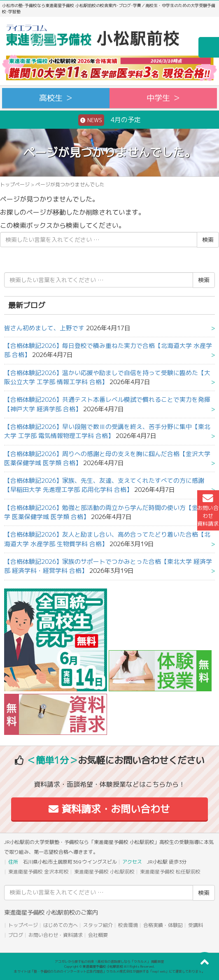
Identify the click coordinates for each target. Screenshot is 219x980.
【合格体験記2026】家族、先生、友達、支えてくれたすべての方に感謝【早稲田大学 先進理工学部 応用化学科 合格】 (104, 485)
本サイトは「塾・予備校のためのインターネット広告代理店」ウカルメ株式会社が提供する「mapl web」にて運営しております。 (109, 971)
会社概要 (98, 935)
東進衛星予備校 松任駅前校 (170, 872)
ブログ (16, 935)
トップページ (15, 184)
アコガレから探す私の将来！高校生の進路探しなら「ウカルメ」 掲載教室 (109, 961)
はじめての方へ (61, 925)
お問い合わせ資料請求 (208, 510)
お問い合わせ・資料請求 (56, 935)
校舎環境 (128, 925)
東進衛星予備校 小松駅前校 (104, 872)
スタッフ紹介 (98, 925)
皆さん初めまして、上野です (44, 328)
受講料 (196, 925)
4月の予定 (109, 120)
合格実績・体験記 (163, 925)
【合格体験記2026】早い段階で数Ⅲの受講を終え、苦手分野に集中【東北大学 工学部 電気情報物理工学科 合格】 (107, 431)
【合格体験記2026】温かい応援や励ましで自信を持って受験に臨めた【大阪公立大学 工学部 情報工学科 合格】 (107, 377)
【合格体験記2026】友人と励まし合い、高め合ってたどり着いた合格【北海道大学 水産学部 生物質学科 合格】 (107, 539)
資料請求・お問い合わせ (109, 809)
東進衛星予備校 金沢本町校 (38, 872)
